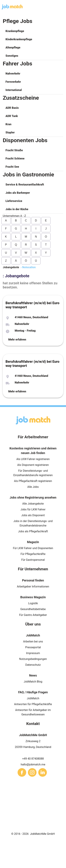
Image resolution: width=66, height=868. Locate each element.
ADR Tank (12, 116)
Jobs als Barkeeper (18, 193)
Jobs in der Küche (17, 209)
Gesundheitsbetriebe (33, 609)
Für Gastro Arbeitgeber (33, 615)
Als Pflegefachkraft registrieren (33, 481)
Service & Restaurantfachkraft (25, 185)
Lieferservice (14, 201)
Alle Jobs (33, 487)
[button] (33, 31)
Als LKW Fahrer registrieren (33, 459)
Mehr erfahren (17, 340)
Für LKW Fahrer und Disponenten (33, 548)
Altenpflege (13, 48)
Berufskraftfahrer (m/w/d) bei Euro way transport (32, 305)
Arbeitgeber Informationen (33, 587)
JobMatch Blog (33, 682)
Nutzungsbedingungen (33, 659)
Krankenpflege (15, 31)
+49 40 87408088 (33, 759)
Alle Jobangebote (33, 504)
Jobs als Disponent (33, 515)
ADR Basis (12, 108)
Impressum (33, 653)
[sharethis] (22, 772)
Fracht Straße (14, 150)
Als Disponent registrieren (33, 465)
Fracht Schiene (15, 159)
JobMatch (33, 698)
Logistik (33, 603)
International (14, 90)
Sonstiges (12, 56)
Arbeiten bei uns (33, 641)
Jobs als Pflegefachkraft (33, 531)
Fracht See (12, 167)
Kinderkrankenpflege (19, 39)
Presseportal (33, 647)
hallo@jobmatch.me (33, 764)
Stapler (10, 132)
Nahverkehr (13, 74)
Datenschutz (33, 665)
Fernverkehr (13, 82)
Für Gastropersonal (33, 560)
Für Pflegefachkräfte (33, 554)
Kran (8, 124)
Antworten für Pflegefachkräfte (33, 704)
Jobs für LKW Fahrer (33, 509)
